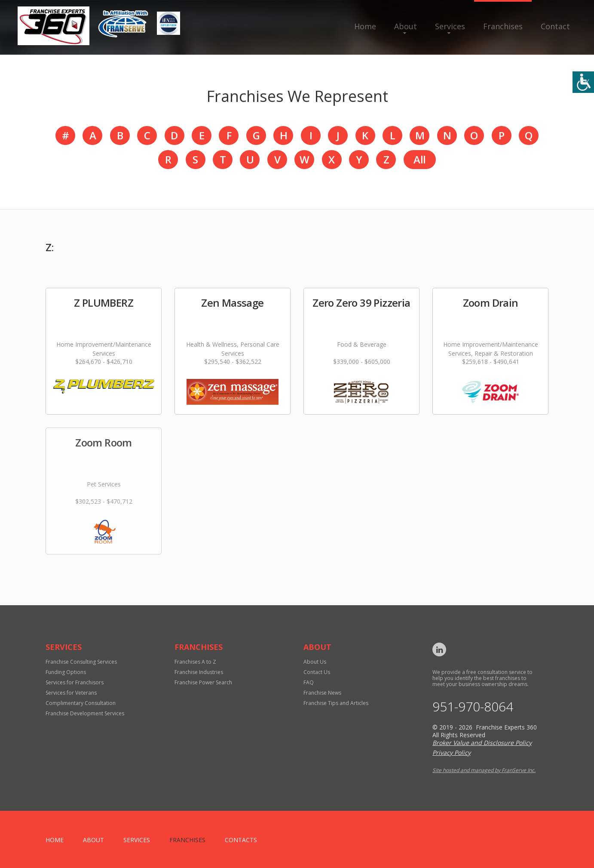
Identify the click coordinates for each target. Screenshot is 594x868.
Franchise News (322, 693)
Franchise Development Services (85, 713)
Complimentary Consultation (81, 703)
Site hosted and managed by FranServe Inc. (484, 770)
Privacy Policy (452, 753)
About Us (315, 662)
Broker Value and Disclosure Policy (482, 743)
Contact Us (317, 672)
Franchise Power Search (203, 682)
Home (365, 26)
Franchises (503, 26)
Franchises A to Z (195, 662)
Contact (555, 26)
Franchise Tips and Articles (336, 703)
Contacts (241, 840)
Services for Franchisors (75, 682)
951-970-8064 (473, 707)
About (406, 26)
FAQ (309, 682)
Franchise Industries (199, 672)
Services (450, 26)
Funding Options (66, 672)
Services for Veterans (71, 693)
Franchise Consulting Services (81, 662)
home (55, 840)
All (419, 159)
